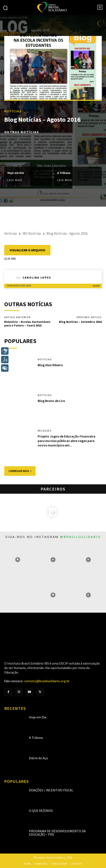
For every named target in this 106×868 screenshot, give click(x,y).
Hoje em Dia (16, 173)
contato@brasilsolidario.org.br (47, 681)
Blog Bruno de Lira (51, 401)
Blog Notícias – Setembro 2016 (80, 322)
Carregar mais (20, 471)
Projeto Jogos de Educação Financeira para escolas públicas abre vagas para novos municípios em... (67, 441)
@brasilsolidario (80, 537)
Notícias (13, 111)
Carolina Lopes (37, 277)
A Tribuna (64, 173)
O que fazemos (41, 811)
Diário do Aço (39, 758)
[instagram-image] (18, 560)
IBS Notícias (32, 233)
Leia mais (15, 180)
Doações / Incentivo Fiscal (51, 790)
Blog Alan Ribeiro (50, 365)
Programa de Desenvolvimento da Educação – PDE (57, 833)
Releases (45, 431)
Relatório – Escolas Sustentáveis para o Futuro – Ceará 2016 (27, 324)
